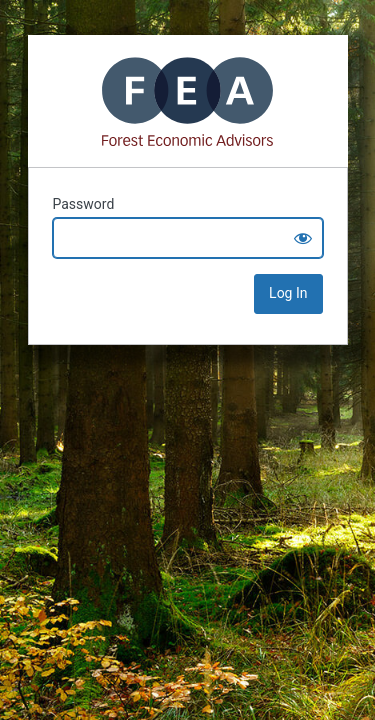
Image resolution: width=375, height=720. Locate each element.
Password (84, 204)
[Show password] (303, 238)
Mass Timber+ (188, 101)
